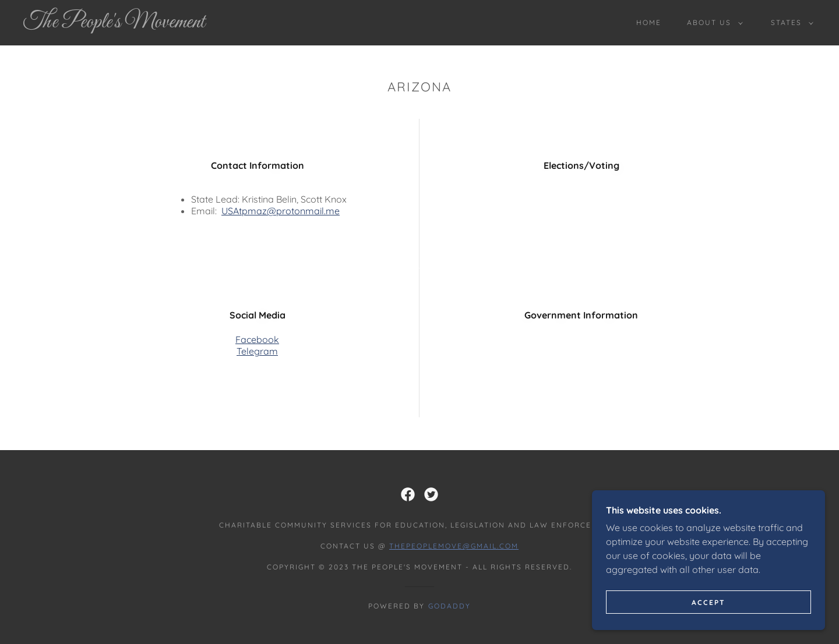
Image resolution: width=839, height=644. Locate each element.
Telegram (257, 351)
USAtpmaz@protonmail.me (281, 211)
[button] (713, 23)
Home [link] (649, 22)
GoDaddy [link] (450, 606)
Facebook (257, 339)
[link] (133, 24)
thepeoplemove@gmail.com (454, 546)
